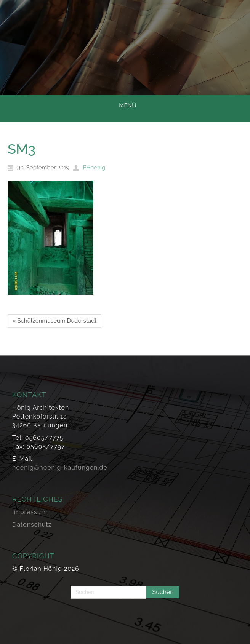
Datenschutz (32, 525)
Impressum (30, 512)
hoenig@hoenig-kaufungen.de (60, 467)
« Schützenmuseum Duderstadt (54, 321)
